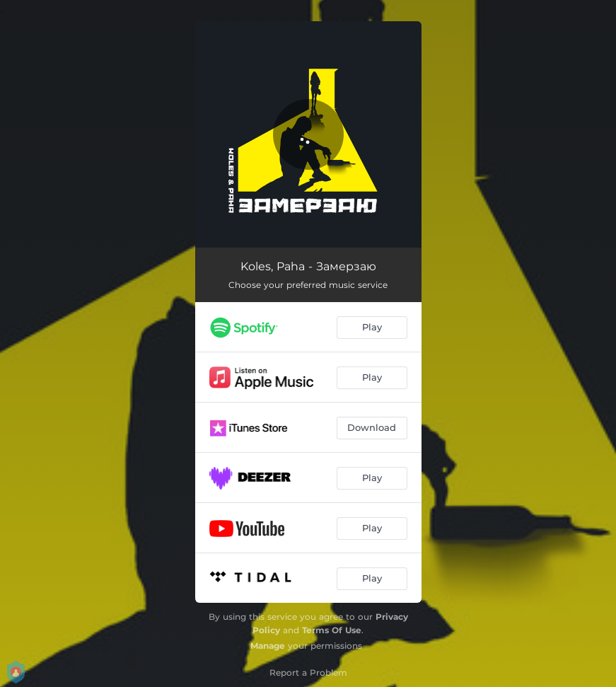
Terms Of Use (332, 630)
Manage (268, 646)
